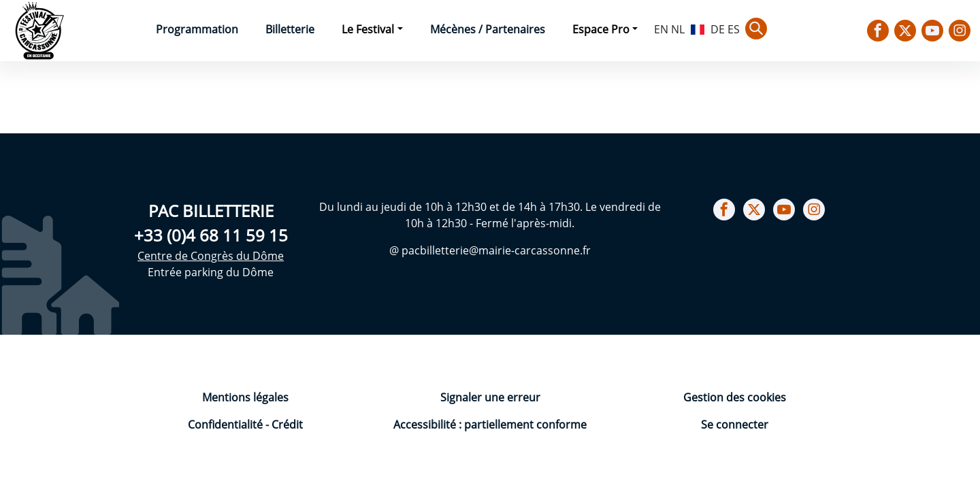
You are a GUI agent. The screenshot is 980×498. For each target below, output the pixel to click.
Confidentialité (227, 425)
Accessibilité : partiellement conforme (490, 425)
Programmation (197, 29)
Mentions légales (245, 397)
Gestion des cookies (735, 397)
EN (661, 29)
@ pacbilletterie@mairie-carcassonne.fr (490, 250)
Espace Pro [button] (601, 29)
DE (718, 29)
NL (678, 29)
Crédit (287, 425)
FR (698, 28)
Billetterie (290, 29)
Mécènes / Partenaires (488, 29)
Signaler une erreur (490, 397)
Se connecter (735, 425)
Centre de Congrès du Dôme (211, 256)
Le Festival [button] (368, 29)
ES (734, 29)
